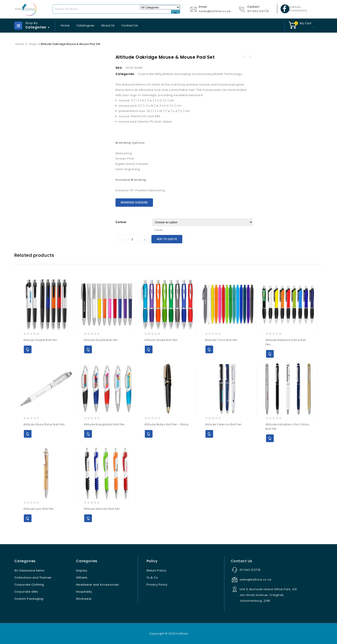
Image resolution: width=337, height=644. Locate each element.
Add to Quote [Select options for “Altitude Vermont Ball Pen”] (88, 518)
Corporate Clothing (29, 585)
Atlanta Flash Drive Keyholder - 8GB (244, 57)
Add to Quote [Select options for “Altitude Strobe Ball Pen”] (149, 349)
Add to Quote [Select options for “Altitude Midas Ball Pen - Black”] (149, 434)
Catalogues (86, 25)
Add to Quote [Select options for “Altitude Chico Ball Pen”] (209, 349)
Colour (121, 222)
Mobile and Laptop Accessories (187, 74)
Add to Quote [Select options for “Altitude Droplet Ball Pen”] (28, 349)
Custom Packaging (29, 599)
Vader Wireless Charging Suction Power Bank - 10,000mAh (250, 57)
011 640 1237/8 (258, 11)
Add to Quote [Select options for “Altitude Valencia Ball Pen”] (209, 434)
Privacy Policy (157, 585)
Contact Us (130, 25)
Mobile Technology (228, 74)
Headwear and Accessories (98, 585)
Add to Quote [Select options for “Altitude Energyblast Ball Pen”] (88, 434)
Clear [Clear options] (159, 230)
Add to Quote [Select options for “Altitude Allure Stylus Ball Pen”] (28, 434)
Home (65, 25)
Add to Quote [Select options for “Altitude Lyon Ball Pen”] (28, 518)
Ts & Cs (152, 578)
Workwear (84, 599)
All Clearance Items (29, 570)
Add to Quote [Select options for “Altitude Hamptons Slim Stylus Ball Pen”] (270, 438)
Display (82, 570)
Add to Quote (167, 239)
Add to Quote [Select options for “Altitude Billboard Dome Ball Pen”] (270, 354)
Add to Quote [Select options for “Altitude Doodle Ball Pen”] (88, 349)
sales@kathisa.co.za (215, 11)
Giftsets (82, 578)
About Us (108, 25)
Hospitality (84, 592)
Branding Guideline (134, 202)
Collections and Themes (33, 578)
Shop (33, 44)
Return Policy (156, 570)
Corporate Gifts (150, 74)
